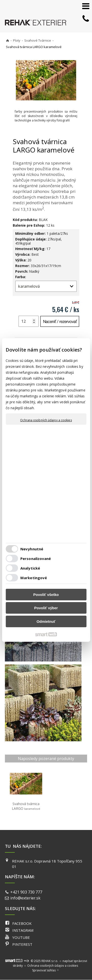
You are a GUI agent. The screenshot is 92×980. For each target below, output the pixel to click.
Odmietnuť (46, 621)
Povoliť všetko (46, 595)
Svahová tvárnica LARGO (26, 806)
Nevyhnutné (32, 549)
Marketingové (34, 578)
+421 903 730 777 (26, 892)
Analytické (30, 568)
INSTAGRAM (23, 930)
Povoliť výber (46, 608)
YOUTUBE (21, 937)
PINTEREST (22, 944)
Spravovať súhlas (44, 970)
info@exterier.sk (25, 898)
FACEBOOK (22, 923)
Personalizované (36, 558)
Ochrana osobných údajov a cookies (46, 420)
